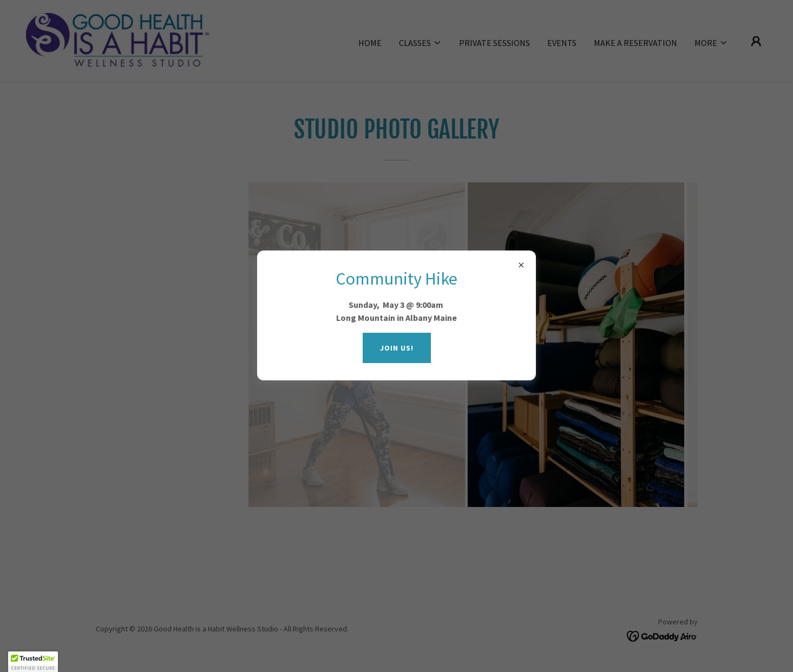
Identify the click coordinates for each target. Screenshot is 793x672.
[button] (33, 662)
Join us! (397, 348)
